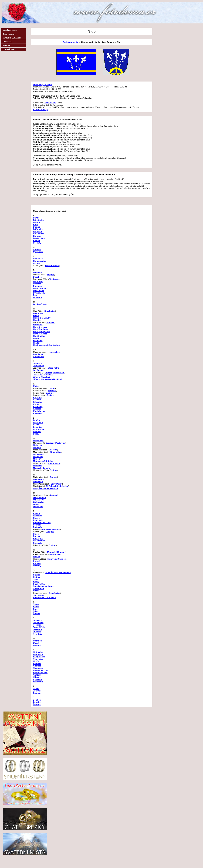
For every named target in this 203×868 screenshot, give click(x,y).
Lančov (37, 420)
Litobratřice (39, 429)
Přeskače (38, 543)
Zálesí (36, 688)
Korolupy (38, 397)
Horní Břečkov (52, 265)
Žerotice (37, 702)
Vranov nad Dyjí (41, 670)
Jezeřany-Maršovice (55, 372)
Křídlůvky (38, 406)
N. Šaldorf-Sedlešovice (57, 486)
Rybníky (37, 566)
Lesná (36, 425)
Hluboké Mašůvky (42, 318)
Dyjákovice (38, 290)
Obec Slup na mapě (43, 84)
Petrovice (38, 516)
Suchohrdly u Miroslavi (44, 597)
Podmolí (37, 525)
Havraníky (38, 313)
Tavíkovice (54, 279)
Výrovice (37, 679)
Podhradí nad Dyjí (42, 522)
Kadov (36, 386)
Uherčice (53, 450)
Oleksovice (39, 502)
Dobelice (37, 277)
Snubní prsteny (9, 34)
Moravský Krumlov (42, 468)
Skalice (37, 575)
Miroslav (52, 391)
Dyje (35, 295)
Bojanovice (39, 234)
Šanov (36, 607)
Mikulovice (38, 454)
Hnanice (37, 320)
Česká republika (70, 42)
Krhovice (38, 402)
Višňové (37, 663)
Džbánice (38, 297)
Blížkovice (38, 229)
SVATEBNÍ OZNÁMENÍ (12, 38)
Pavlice (37, 513)
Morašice (38, 466)
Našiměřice (39, 479)
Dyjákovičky (39, 293)
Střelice (37, 591)
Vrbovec (50, 322)
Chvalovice (50, 311)
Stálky (36, 582)
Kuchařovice (39, 411)
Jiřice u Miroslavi (41, 377)
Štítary (36, 611)
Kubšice (37, 409)
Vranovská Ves (40, 673)
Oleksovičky (50, 103)
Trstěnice (38, 629)
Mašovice (38, 445)
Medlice (37, 447)
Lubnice (37, 431)
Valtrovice (38, 652)
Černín (36, 263)
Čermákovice (40, 261)
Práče (36, 534)
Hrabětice (38, 341)
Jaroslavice (39, 366)
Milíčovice (38, 456)
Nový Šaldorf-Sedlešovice (46, 488)
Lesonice (38, 427)
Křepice (37, 404)
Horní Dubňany (40, 329)
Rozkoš (37, 561)
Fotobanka (7, 42)
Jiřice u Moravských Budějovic (48, 379)
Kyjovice (37, 413)
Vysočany (38, 682)
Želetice (37, 700)
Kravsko (37, 400)
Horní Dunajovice (42, 331)
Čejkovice (38, 259)
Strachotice (55, 452)
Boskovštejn (39, 238)
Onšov (36, 504)
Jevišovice (38, 370)
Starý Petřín (54, 368)
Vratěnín (37, 675)
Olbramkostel (40, 497)
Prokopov (38, 538)
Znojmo (51, 275)
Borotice (37, 236)
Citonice (37, 250)
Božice (36, 240)
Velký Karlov (39, 657)
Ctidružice (38, 252)
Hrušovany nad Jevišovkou (46, 345)
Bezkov (37, 222)
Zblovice (37, 691)
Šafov (36, 604)
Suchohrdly (39, 595)
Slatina (36, 577)
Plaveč (36, 518)
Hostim (37, 338)
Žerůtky (37, 704)
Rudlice (37, 563)
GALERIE (6, 46)
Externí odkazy (40, 109)
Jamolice (38, 363)
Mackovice (38, 441)
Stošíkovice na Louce (44, 586)
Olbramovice (39, 500)
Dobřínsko (38, 281)
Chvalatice (38, 354)
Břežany (37, 243)
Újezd (36, 643)
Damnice (37, 272)
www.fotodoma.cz (10, 30)
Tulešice (37, 632)
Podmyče (38, 527)
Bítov (36, 225)
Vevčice (37, 661)
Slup (35, 579)
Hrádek (37, 343)
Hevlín (36, 315)
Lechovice (38, 422)
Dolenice (37, 286)
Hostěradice (39, 336)
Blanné (37, 227)
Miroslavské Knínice (43, 461)
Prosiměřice (39, 541)
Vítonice (37, 666)
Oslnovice (38, 507)
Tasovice (37, 620)
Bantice (37, 218)
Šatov (36, 609)
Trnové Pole (39, 627)
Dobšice (37, 284)
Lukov (36, 434)
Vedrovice (38, 654)
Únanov (37, 645)
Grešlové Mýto (40, 304)
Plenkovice (38, 520)
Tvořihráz (38, 634)
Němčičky (38, 481)
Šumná (37, 613)
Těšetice (37, 625)
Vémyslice (38, 659)
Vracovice (38, 668)
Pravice (37, 536)
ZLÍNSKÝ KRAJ (9, 49)
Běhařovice (39, 220)
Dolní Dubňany (40, 288)
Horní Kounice (40, 334)
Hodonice (38, 325)
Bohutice (38, 231)
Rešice (50, 395)
